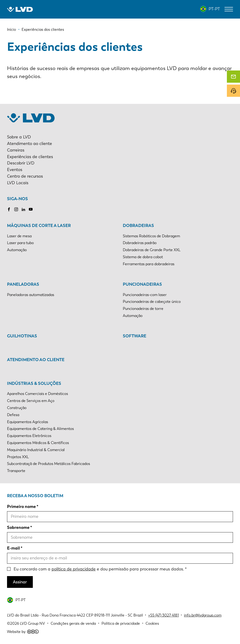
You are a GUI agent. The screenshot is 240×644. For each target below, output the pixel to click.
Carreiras (16, 150)
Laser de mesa (19, 236)
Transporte (16, 471)
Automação (17, 250)
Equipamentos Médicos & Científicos (38, 443)
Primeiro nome (21, 507)
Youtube (31, 209)
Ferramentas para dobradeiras (149, 264)
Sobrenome (18, 527)
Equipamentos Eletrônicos (29, 436)
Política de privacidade (121, 623)
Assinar (20, 582)
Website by (23, 632)
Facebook (9, 209)
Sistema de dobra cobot (143, 257)
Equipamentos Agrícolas (28, 422)
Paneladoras (23, 284)
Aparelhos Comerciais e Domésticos (37, 394)
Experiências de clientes (30, 157)
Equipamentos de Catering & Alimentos (40, 429)
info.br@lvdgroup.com (203, 615)
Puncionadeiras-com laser (145, 295)
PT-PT (214, 9)
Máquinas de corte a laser (39, 226)
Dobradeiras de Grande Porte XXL (152, 250)
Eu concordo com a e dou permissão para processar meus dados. (99, 569)
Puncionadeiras (142, 284)
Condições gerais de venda (73, 623)
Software (135, 336)
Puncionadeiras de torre (143, 309)
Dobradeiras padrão (140, 243)
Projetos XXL (18, 457)
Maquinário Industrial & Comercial (36, 450)
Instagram (16, 209)
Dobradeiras (138, 226)
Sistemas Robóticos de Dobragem (151, 236)
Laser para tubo (20, 243)
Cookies (152, 623)
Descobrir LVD (21, 163)
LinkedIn (23, 209)
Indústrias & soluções (34, 383)
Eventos (15, 170)
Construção (17, 408)
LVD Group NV (32, 623)
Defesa (13, 415)
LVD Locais (18, 183)
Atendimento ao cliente (30, 144)
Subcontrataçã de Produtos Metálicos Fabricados (49, 464)
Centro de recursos (25, 176)
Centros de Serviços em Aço (31, 401)
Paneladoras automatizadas (31, 295)
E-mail (13, 548)
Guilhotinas (22, 336)
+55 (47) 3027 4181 (163, 615)
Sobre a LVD (19, 137)
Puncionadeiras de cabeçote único (152, 302)
